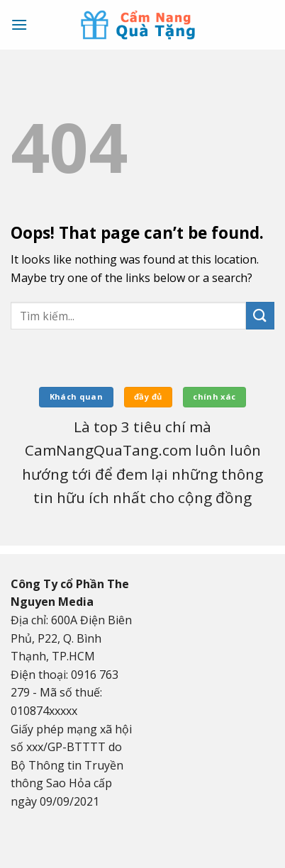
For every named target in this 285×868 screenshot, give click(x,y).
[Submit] (260, 316)
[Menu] (19, 24)
